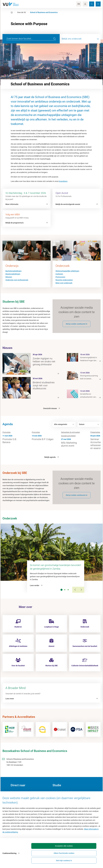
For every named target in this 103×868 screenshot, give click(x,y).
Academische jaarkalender (63, 796)
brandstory (63, 181)
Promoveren (60, 277)
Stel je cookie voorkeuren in (77, 326)
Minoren (9, 277)
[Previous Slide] (75, 594)
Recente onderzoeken (64, 280)
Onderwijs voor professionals (17, 280)
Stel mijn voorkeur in (89, 860)
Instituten (59, 274)
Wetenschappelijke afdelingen (67, 271)
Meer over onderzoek (64, 283)
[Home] (12, 12)
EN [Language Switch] (79, 4)
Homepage (15, 796)
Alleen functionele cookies (67, 860)
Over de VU (22, 12)
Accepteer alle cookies (45, 860)
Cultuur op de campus (19, 800)
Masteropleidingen (13, 274)
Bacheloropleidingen (14, 271)
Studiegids (57, 800)
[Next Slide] (81, 594)
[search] (55, 39)
